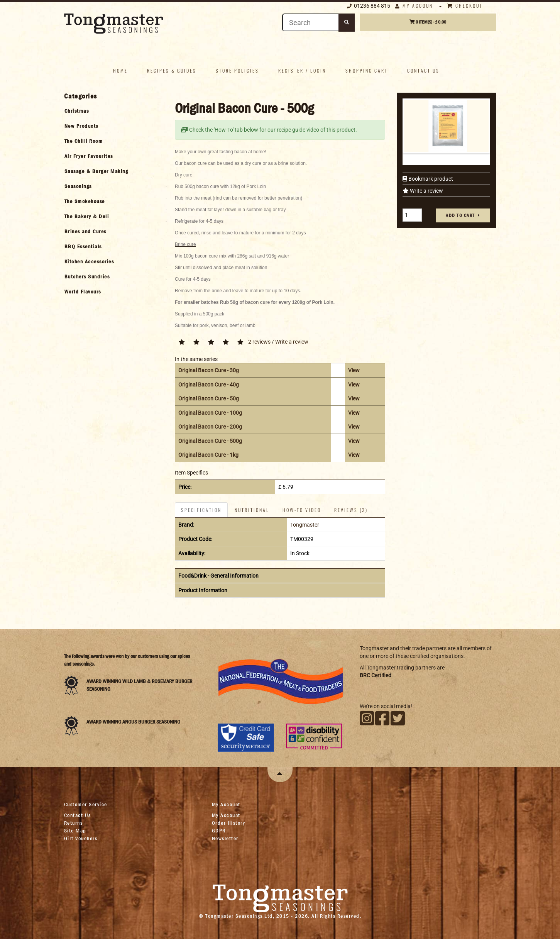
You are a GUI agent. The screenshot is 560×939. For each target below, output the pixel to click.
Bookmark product (430, 179)
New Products (81, 126)
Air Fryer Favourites (89, 156)
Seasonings (78, 186)
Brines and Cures (85, 231)
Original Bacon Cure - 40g (209, 385)
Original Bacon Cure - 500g (210, 441)
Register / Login (302, 70)
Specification (201, 510)
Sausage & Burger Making (96, 171)
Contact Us (78, 815)
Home (120, 70)
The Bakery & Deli (87, 216)
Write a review (426, 191)
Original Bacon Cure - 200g (210, 427)
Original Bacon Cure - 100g (210, 413)
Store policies (237, 70)
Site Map (75, 831)
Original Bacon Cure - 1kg (208, 455)
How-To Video (302, 510)
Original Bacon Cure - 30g (209, 370)
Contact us (423, 70)
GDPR (219, 831)
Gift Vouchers (81, 838)
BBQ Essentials (83, 246)
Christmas (77, 111)
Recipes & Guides (172, 70)
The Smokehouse (85, 201)
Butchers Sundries (87, 276)
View (354, 370)
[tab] (113, 111)
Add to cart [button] (460, 215)
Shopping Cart (367, 70)
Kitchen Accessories (89, 261)
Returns (74, 823)
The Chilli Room (84, 141)
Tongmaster (305, 525)
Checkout (465, 6)
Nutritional (252, 510)
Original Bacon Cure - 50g (209, 398)
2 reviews (259, 342)
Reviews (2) (351, 510)
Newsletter (225, 838)
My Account (419, 6)
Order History (229, 823)
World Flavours (83, 292)
